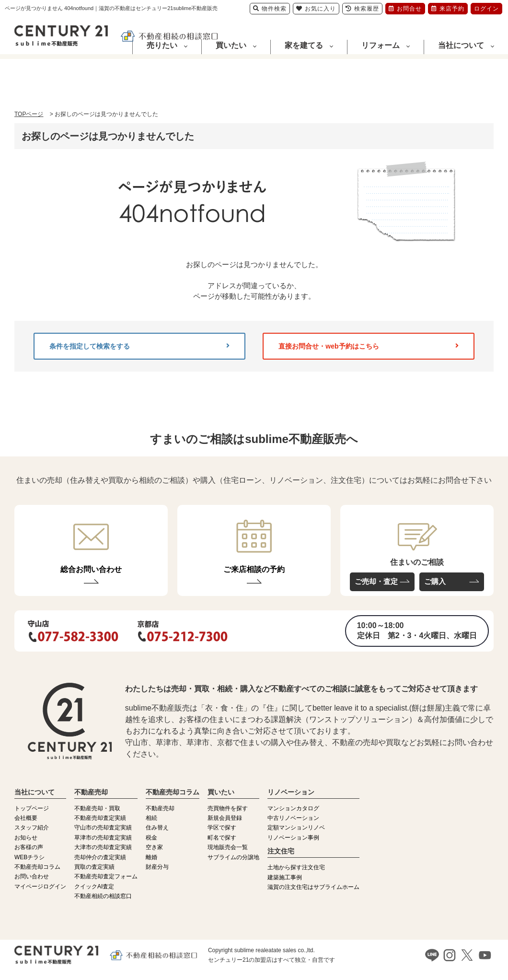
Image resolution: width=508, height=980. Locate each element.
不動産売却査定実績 (100, 818)
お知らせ (26, 838)
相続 (151, 818)
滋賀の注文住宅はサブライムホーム (313, 887)
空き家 (154, 847)
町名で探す (222, 838)
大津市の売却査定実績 (103, 847)
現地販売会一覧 (228, 847)
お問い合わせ (32, 876)
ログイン (486, 9)
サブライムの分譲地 (233, 857)
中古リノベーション (293, 818)
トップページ (32, 808)
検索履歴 (362, 9)
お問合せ (405, 9)
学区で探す (222, 828)
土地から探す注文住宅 (296, 867)
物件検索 (270, 9)
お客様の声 (29, 847)
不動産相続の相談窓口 (103, 896)
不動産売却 (160, 808)
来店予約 (448, 9)
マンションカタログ (293, 808)
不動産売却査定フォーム (106, 876)
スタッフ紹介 (32, 828)
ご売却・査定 (376, 581)
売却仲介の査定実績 (100, 857)
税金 (151, 838)
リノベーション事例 (293, 838)
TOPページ (29, 114)
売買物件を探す (228, 808)
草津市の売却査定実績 (103, 838)
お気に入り (316, 9)
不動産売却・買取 (97, 808)
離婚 (151, 857)
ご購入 (435, 581)
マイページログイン (40, 887)
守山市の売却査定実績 (103, 828)
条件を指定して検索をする (139, 346)
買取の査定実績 (94, 867)
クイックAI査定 (94, 887)
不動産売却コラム (37, 867)
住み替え (157, 828)
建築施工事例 (285, 877)
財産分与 (157, 867)
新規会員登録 (225, 818)
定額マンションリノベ (296, 828)
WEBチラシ (29, 857)
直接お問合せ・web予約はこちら (369, 346)
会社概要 (26, 818)
